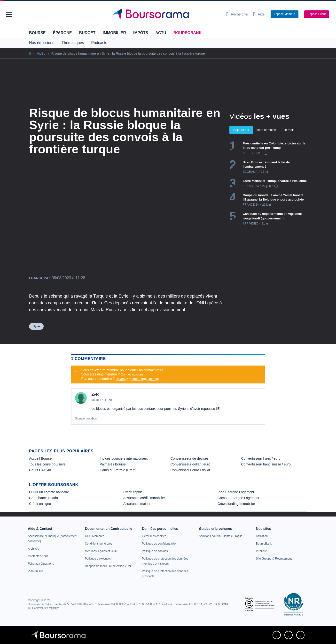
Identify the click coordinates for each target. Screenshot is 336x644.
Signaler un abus (86, 419)
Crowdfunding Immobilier (236, 504)
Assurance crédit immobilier (144, 498)
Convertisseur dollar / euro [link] (190, 464)
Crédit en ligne (40, 504)
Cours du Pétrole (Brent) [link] (118, 470)
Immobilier (114, 33)
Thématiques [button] (73, 43)
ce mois (289, 130)
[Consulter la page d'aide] (259, 14)
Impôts (141, 33)
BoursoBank (188, 33)
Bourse (37, 33)
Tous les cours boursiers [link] (47, 464)
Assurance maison (137, 504)
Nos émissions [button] (42, 43)
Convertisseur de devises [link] (190, 458)
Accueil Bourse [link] (40, 458)
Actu (161, 33)
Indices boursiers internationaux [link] (124, 458)
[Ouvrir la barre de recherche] (237, 14)
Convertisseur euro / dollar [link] (190, 470)
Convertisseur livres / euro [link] (261, 458)
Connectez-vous (132, 374)
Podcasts (99, 43)
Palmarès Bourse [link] (113, 464)
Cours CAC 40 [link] (40, 470)
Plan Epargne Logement (236, 492)
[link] (33, 549)
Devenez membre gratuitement (137, 379)
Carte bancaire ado (43, 498)
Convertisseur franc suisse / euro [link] (266, 464)
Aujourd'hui (241, 130)
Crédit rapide (133, 492)
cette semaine (266, 130)
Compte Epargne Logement (238, 498)
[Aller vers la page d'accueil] (166, 14)
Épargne (62, 33)
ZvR (95, 394)
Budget (87, 33)
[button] (9, 14)
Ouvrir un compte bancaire (49, 492)
